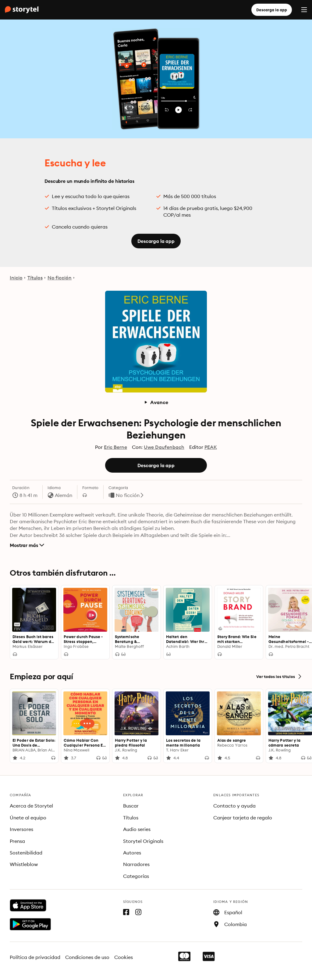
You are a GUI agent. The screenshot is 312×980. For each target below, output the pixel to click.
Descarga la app (272, 10)
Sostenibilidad (26, 853)
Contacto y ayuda (234, 806)
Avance (156, 402)
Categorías (136, 876)
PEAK (211, 447)
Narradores (136, 864)
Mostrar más (27, 545)
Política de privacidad (35, 957)
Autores (132, 853)
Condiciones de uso (87, 957)
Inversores (21, 829)
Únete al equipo (28, 818)
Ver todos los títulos (279, 676)
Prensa (17, 841)
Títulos (35, 278)
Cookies (124, 957)
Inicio (16, 278)
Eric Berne (115, 447)
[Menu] (304, 10)
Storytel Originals (143, 841)
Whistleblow (24, 864)
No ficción (60, 278)
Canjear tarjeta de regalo (243, 818)
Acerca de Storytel (31, 806)
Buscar (131, 806)
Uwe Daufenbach (164, 447)
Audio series (137, 829)
